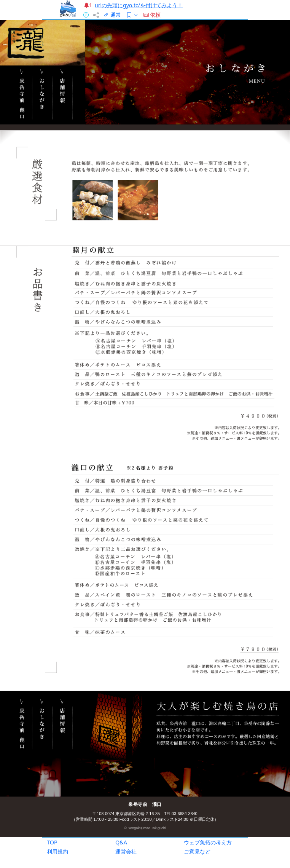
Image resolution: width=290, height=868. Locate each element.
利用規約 (57, 851)
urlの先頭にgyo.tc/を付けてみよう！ (139, 5)
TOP (52, 842)
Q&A (121, 842)
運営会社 (126, 851)
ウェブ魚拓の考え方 (208, 842)
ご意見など (197, 851)
